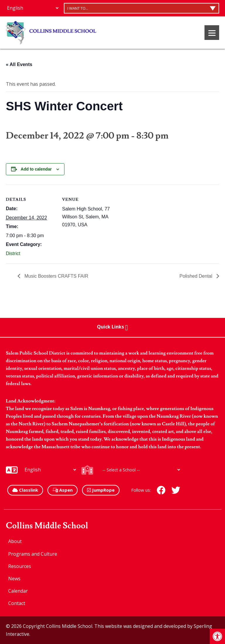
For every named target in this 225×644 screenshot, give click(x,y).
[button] (217, 636)
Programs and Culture (33, 554)
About (15, 541)
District (13, 253)
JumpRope (101, 490)
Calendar (18, 591)
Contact (17, 603)
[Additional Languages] (33, 8)
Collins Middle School (47, 526)
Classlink (25, 490)
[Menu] (212, 33)
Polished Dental (196, 276)
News (14, 579)
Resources (20, 566)
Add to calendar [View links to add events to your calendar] (36, 169)
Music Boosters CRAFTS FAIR (56, 276)
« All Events (19, 64)
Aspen (63, 490)
